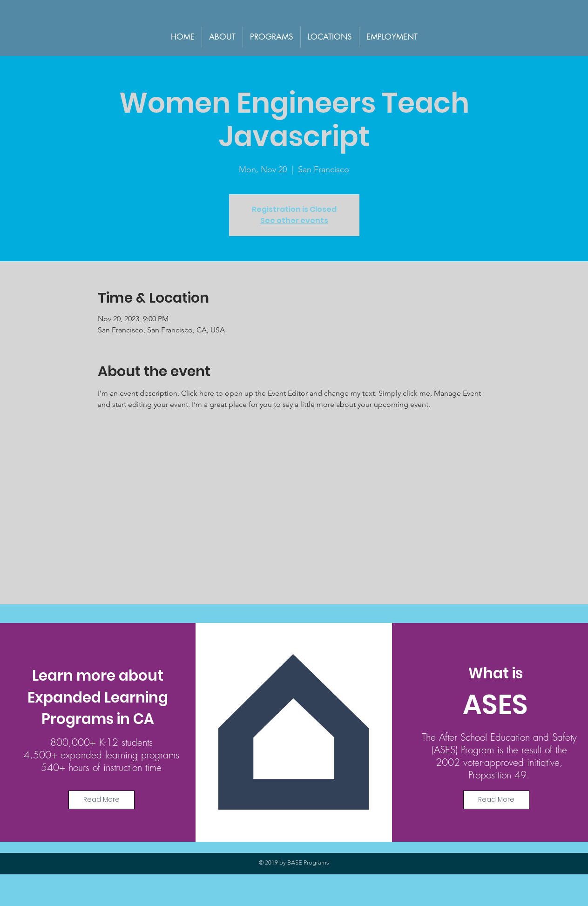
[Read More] (101, 800)
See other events (294, 220)
